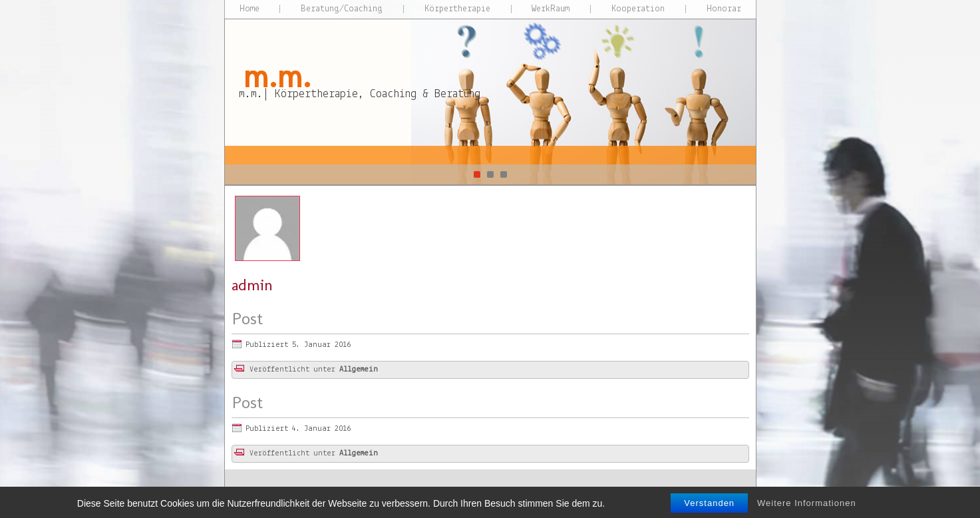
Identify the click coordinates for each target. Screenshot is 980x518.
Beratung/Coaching (342, 9)
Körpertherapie (457, 9)
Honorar (724, 9)
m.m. (277, 76)
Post (247, 319)
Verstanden (709, 510)
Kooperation (638, 9)
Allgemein (359, 370)
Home (249, 9)
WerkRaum (551, 9)
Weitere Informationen (807, 510)
